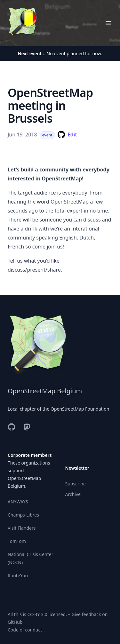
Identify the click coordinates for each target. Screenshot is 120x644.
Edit (72, 135)
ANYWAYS (18, 502)
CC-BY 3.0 (37, 614)
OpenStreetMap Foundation (80, 409)
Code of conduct (25, 630)
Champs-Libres (23, 515)
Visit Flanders (22, 528)
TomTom (17, 541)
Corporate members (30, 455)
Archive (73, 494)
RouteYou (18, 575)
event (47, 135)
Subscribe (76, 484)
